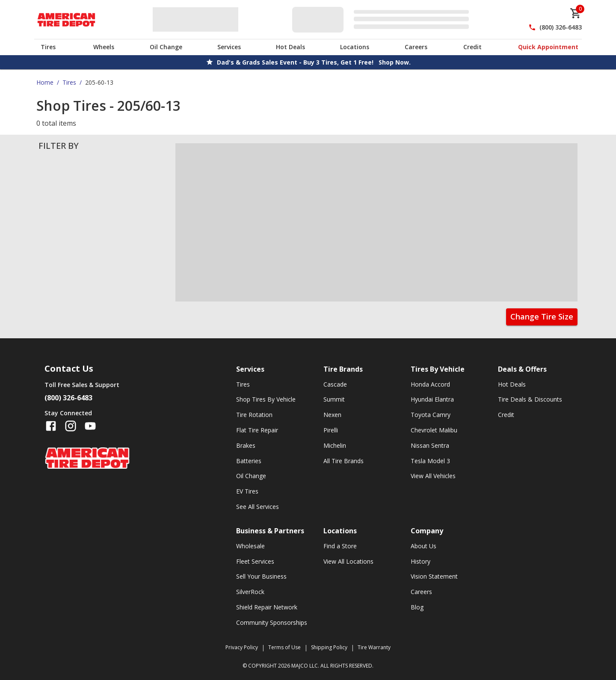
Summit (334, 399)
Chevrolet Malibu (434, 430)
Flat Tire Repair (257, 430)
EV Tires (247, 491)
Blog (417, 607)
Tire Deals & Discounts (530, 399)
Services (229, 47)
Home (45, 82)
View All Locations (348, 561)
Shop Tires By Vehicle (266, 399)
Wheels (104, 47)
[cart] (576, 13)
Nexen (332, 415)
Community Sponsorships (272, 622)
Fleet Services (255, 561)
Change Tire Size (542, 316)
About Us (423, 546)
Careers (416, 47)
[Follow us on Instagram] (71, 426)
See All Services (258, 507)
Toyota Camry (431, 415)
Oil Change (166, 47)
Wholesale (250, 546)
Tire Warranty (374, 647)
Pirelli (331, 430)
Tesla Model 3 (430, 461)
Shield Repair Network (267, 607)
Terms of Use (284, 647)
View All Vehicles (433, 476)
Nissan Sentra (430, 445)
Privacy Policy (242, 647)
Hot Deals (290, 47)
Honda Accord (430, 384)
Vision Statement (434, 576)
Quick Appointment (548, 47)
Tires (48, 47)
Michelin (335, 445)
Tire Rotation (254, 415)
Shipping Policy (329, 647)
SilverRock (250, 592)
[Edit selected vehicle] (383, 19)
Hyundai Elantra (432, 399)
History (421, 561)
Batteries (249, 461)
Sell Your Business (261, 576)
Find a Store (340, 546)
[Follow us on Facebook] (51, 426)
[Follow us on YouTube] (90, 426)
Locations (355, 47)
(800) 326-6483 (561, 27)
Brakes (246, 445)
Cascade (335, 384)
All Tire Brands (344, 461)
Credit (472, 47)
